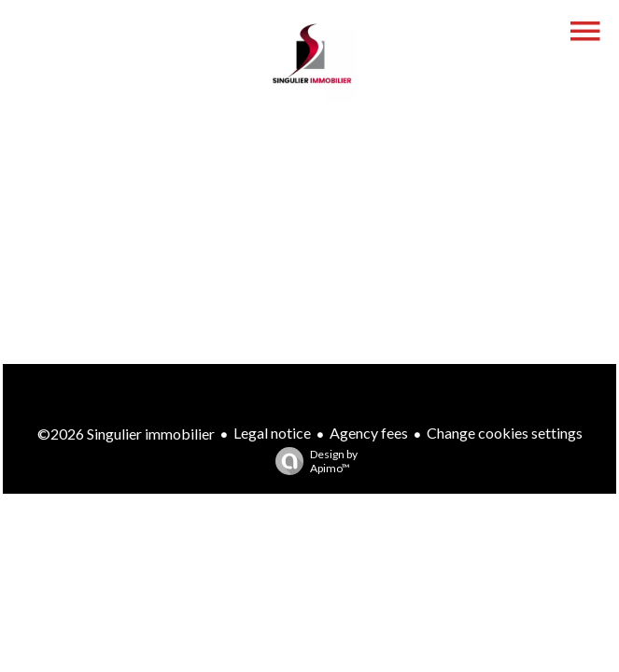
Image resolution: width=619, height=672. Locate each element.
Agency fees (369, 433)
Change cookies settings (505, 433)
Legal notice (272, 433)
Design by (312, 461)
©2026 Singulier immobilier (126, 434)
